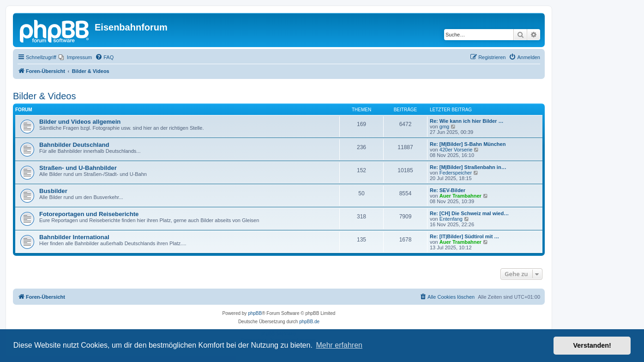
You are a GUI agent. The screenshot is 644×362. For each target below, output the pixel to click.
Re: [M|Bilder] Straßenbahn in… (468, 167)
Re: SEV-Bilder (448, 190)
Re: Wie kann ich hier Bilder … (466, 121)
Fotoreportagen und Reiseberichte (89, 214)
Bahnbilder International (74, 237)
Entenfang (451, 219)
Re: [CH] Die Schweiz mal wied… (469, 213)
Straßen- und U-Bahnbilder (78, 168)
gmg (444, 127)
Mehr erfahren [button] (339, 345)
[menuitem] (75, 57)
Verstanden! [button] (592, 345)
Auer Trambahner (460, 196)
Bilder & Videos (44, 96)
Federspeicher (456, 173)
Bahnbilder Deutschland (74, 145)
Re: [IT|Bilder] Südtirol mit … (464, 236)
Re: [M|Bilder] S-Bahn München (468, 144)
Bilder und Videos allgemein (80, 122)
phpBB (255, 313)
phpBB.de (309, 322)
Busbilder (53, 191)
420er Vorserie (456, 150)
